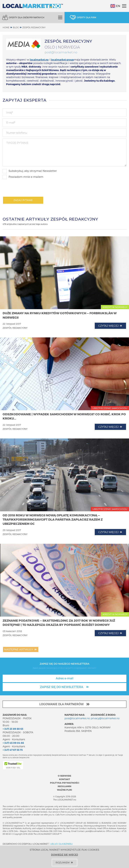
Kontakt (65, 779)
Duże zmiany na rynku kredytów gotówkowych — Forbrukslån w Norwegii (60, 315)
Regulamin (64, 786)
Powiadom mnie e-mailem (23, 177)
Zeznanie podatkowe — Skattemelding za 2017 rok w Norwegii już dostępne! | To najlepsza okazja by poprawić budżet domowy (59, 623)
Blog (16, 27)
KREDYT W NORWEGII (115, 307)
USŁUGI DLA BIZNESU (61, 844)
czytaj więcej (110, 326)
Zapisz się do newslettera (65, 687)
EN (115, 6)
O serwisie (64, 776)
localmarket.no (39, 60)
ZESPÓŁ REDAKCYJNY (34, 27)
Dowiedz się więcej (64, 855)
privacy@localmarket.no (105, 718)
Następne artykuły (21, 649)
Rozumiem (64, 862)
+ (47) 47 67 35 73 (13, 750)
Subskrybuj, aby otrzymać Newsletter (30, 171)
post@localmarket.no (61, 52)
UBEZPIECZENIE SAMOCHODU (110, 408)
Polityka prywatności (65, 783)
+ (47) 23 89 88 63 (13, 729)
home (6, 27)
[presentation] (29, 188)
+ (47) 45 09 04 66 (13, 743)
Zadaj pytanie (23, 200)
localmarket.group (62, 60)
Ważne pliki (64, 790)
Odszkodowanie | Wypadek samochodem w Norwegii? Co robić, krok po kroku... (64, 416)
